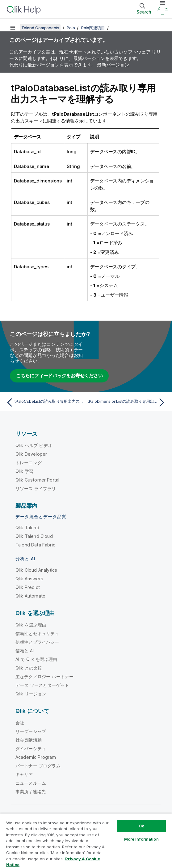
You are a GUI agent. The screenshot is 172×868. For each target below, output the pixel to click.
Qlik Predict (28, 587)
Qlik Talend (27, 528)
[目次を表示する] (12, 28)
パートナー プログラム (38, 766)
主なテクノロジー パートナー (44, 676)
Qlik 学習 (24, 471)
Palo (71, 28)
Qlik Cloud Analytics (36, 570)
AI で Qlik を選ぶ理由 (36, 659)
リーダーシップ (31, 731)
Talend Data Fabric (35, 545)
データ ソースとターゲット (42, 685)
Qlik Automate (30, 596)
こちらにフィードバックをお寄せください (59, 376)
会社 (20, 723)
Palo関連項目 (93, 28)
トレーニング (29, 463)
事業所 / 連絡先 (31, 792)
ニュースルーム (31, 783)
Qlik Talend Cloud (34, 536)
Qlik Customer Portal (37, 480)
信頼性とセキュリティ (37, 633)
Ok (141, 826)
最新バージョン (113, 65)
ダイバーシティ (31, 748)
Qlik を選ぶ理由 (31, 625)
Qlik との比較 (29, 668)
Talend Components (40, 28)
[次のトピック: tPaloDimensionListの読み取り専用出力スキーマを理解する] (128, 402)
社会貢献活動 (29, 740)
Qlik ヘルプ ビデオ (34, 445)
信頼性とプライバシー (37, 642)
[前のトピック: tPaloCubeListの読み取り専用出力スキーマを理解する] (44, 402)
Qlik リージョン (31, 694)
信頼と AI (25, 651)
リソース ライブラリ (36, 488)
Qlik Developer (31, 454)
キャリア (24, 774)
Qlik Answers (29, 579)
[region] (86, 841)
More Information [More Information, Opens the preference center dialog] (141, 839)
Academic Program (36, 757)
